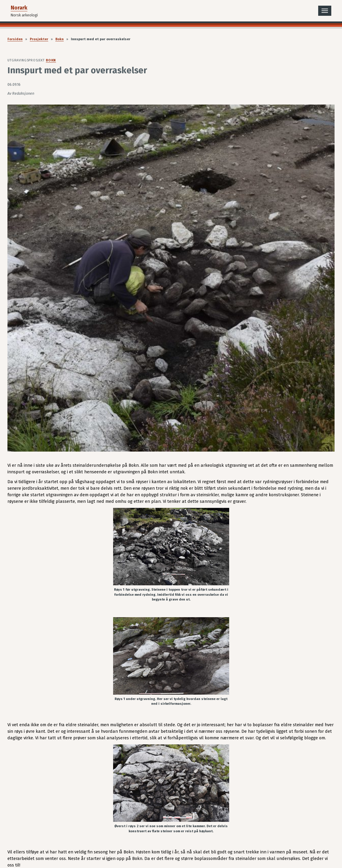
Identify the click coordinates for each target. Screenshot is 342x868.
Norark (19, 8)
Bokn (60, 39)
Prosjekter (39, 39)
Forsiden (15, 39)
